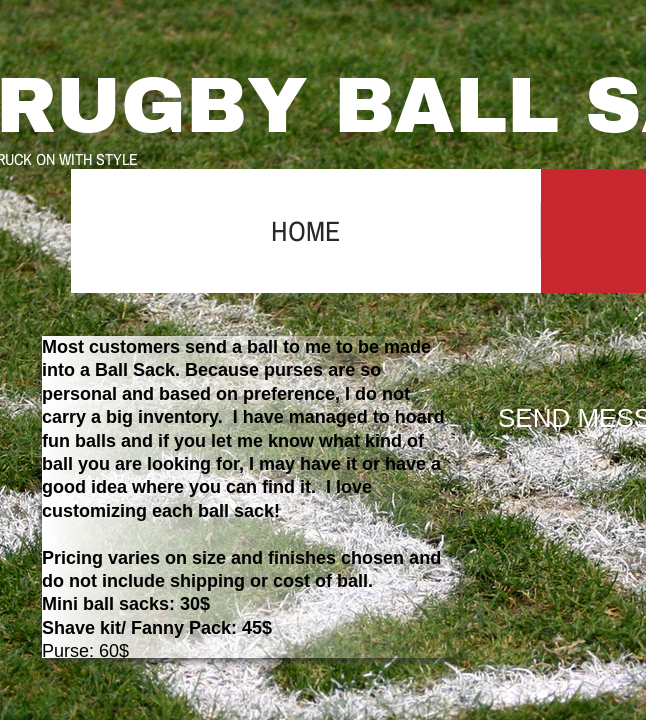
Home (305, 231)
